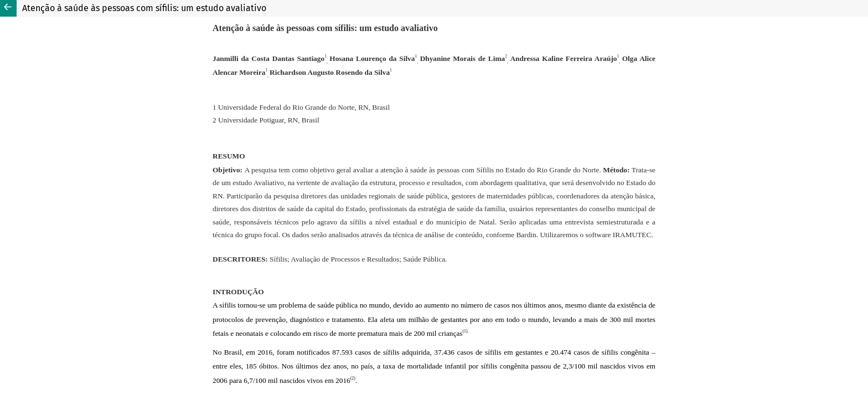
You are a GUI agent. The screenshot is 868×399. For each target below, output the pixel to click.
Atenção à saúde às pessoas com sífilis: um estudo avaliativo (144, 8)
